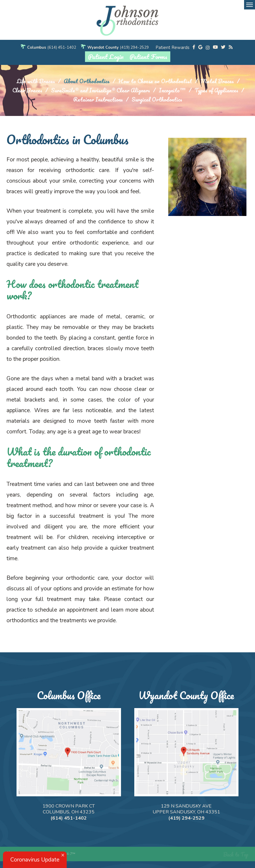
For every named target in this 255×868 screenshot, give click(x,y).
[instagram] (208, 48)
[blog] (231, 48)
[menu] (250, 5)
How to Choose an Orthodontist (155, 81)
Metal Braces (217, 81)
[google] (200, 48)
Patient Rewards (173, 48)
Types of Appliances (216, 90)
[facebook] (194, 48)
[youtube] (215, 48)
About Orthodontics (87, 81)
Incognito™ (172, 90)
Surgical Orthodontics (157, 100)
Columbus (37, 48)
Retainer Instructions (98, 100)
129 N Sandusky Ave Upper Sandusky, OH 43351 (186, 809)
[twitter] (223, 48)
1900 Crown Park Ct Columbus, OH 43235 (69, 809)
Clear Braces (27, 90)
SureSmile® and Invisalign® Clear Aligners (100, 90)
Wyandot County (103, 48)
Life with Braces (36, 81)
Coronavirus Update (35, 860)
